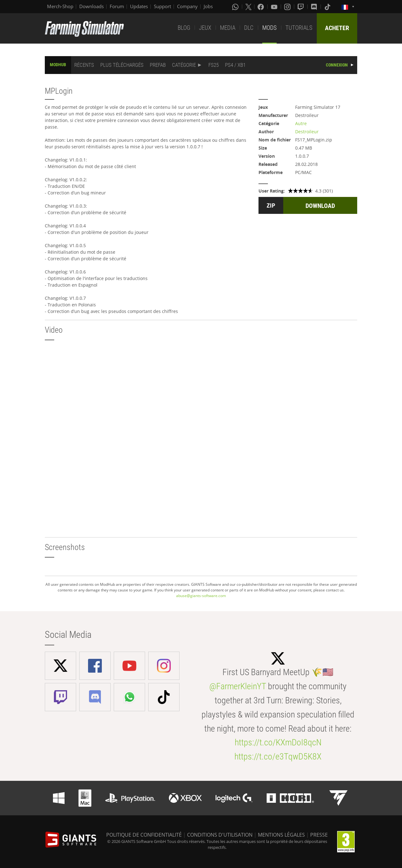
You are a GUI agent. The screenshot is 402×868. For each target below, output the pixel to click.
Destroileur (307, 132)
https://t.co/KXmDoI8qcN (278, 742)
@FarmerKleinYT (238, 686)
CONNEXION (337, 65)
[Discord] (315, 7)
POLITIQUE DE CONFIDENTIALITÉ (144, 835)
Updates (139, 6)
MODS (269, 28)
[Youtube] (275, 7)
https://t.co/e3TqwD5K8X (278, 757)
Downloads (91, 6)
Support (162, 6)
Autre (301, 123)
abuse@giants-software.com (201, 596)
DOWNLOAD (320, 206)
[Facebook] (261, 7)
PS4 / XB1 (235, 65)
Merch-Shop (60, 6)
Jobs (208, 6)
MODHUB (58, 65)
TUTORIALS (299, 28)
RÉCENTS (84, 65)
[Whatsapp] (236, 7)
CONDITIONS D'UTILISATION (220, 835)
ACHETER (337, 28)
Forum (117, 6)
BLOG (184, 28)
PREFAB (158, 65)
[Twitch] (301, 7)
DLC (249, 28)
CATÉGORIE (184, 65)
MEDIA (228, 28)
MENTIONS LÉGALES (281, 835)
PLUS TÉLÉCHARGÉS (122, 65)
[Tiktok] (328, 7)
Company (187, 6)
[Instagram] (288, 7)
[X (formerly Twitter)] (248, 7)
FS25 (214, 65)
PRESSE (319, 835)
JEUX (205, 28)
